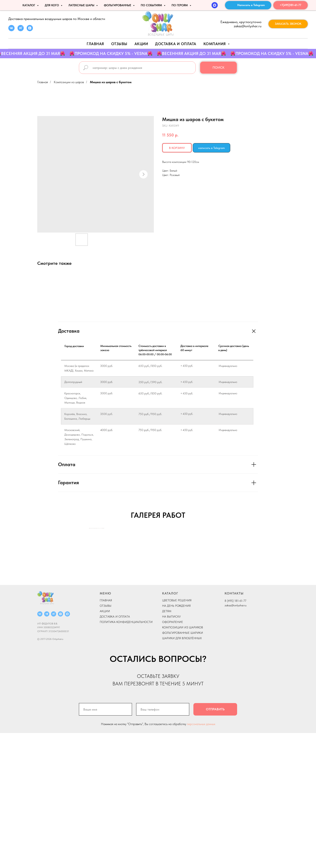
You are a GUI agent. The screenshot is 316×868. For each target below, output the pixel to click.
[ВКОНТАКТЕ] (40, 749)
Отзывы (119, 44)
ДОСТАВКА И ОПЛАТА (115, 752)
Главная (95, 44)
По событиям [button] (152, 5)
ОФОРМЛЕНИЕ (173, 757)
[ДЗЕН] (60, 749)
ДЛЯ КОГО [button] (52, 5)
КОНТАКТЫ (234, 728)
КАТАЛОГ (170, 728)
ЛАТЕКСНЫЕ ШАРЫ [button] (82, 5)
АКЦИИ (141, 44)
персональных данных (201, 859)
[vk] (11, 30)
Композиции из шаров (69, 82)
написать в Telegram (211, 148)
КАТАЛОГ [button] (29, 5)
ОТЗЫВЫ (106, 741)
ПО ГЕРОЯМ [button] (180, 5)
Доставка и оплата (176, 44)
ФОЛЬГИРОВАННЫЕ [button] (118, 5)
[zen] (30, 30)
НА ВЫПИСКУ (171, 752)
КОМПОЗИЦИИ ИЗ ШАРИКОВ (183, 762)
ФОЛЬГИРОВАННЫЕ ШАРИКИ (183, 768)
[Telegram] (47, 749)
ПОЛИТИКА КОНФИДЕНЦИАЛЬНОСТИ (126, 757)
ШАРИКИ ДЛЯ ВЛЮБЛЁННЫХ (182, 773)
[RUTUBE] (54, 749)
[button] (288, 24)
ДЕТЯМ (167, 746)
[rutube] (21, 30)
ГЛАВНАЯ (106, 735)
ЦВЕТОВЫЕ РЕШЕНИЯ (177, 735)
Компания (215, 44)
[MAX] (215, 5)
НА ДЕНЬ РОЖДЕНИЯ (176, 741)
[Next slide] (227, 596)
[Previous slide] (89, 596)
